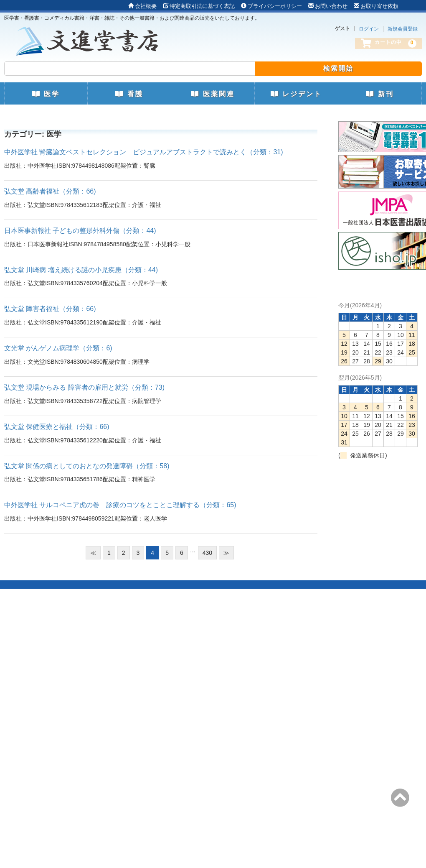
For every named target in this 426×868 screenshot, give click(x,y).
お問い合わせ (328, 6)
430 (207, 553)
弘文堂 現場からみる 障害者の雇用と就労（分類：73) (84, 387)
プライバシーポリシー (271, 6)
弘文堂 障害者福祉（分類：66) (50, 309)
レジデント (296, 94)
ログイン (369, 29)
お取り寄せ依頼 (376, 6)
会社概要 (142, 6)
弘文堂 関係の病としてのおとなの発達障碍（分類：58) (87, 466)
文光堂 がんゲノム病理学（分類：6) (58, 348)
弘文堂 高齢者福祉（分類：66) (50, 191)
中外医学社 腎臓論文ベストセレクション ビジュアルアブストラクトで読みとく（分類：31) (144, 152)
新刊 (380, 94)
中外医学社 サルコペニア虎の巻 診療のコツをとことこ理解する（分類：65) (120, 505)
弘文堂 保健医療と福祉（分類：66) (57, 427)
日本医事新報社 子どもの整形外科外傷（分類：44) (80, 231)
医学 (46, 94)
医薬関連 (213, 94)
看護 (129, 94)
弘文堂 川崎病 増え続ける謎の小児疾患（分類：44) (81, 270)
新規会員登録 (403, 29)
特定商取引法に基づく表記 (199, 6)
